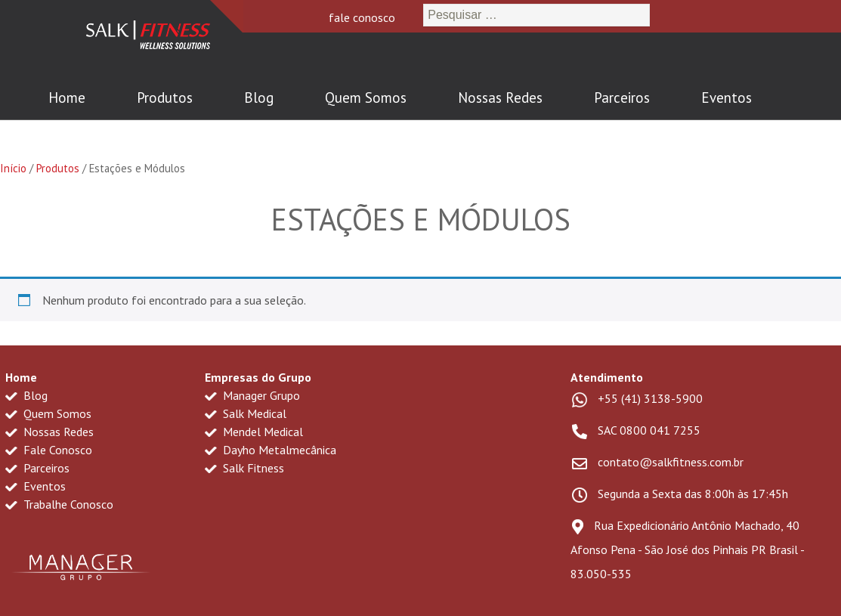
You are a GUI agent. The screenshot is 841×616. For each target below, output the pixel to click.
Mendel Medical (254, 432)
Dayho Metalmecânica (271, 450)
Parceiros (622, 98)
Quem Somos (366, 98)
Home (67, 98)
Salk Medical (246, 413)
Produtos (165, 98)
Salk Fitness (244, 468)
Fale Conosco (49, 450)
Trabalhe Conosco (59, 504)
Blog (259, 98)
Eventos (727, 98)
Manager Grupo (252, 395)
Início (13, 168)
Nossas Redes (500, 98)
